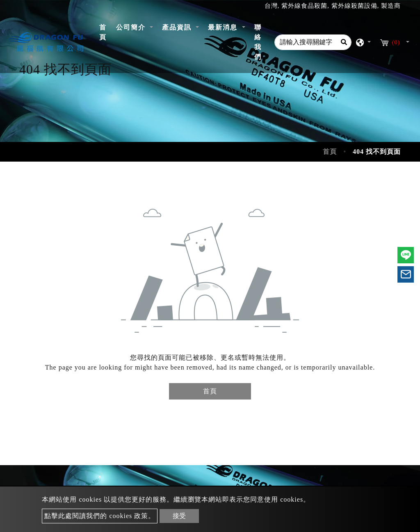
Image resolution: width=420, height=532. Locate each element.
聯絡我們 (258, 42)
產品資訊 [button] (178, 27)
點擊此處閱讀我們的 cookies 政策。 (100, 516)
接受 (179, 516)
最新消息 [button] (224, 27)
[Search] (344, 42)
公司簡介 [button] (132, 27)
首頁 (105, 32)
